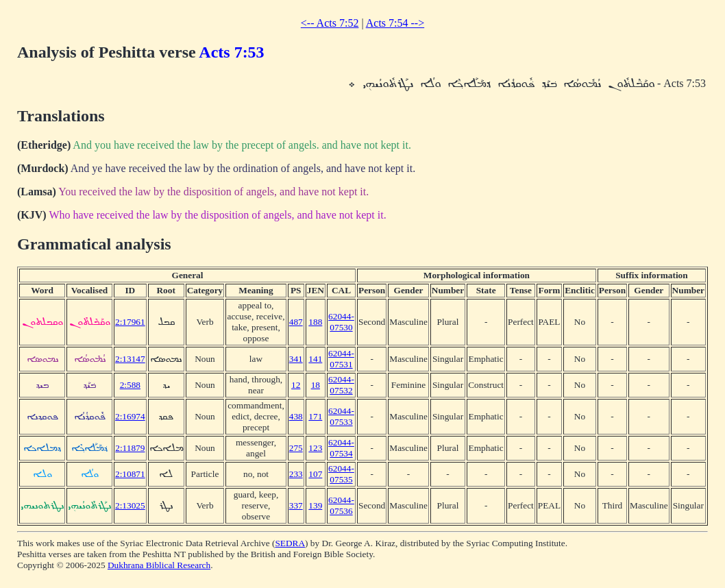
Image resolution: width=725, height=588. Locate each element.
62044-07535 (341, 474)
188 (315, 322)
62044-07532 (341, 385)
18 (316, 385)
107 (315, 474)
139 (315, 505)
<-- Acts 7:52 (330, 23)
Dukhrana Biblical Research (159, 565)
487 (296, 322)
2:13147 (130, 359)
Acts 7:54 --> (395, 23)
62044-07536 (341, 505)
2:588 (130, 385)
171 (315, 416)
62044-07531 (341, 359)
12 (296, 385)
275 (296, 448)
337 (296, 505)
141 (315, 359)
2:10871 (130, 474)
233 (296, 474)
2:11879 (130, 448)
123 (315, 448)
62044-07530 (341, 322)
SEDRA (290, 543)
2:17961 (130, 322)
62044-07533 (341, 416)
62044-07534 (341, 448)
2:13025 (130, 505)
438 (296, 416)
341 (296, 359)
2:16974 (130, 416)
